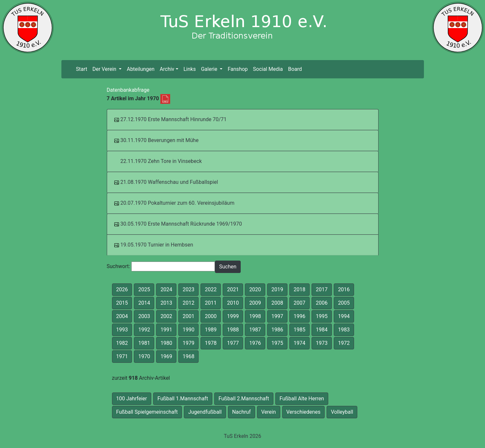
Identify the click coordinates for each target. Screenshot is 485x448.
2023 (188, 289)
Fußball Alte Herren (302, 399)
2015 (122, 303)
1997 (277, 316)
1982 (122, 343)
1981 (144, 343)
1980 (166, 343)
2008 (277, 303)
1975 (277, 343)
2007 (299, 303)
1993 (122, 330)
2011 (211, 303)
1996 (299, 316)
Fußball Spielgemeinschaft (147, 412)
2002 (166, 316)
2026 (122, 289)
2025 (144, 289)
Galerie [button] (210, 69)
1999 (233, 316)
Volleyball (342, 412)
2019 (277, 289)
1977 (233, 343)
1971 (122, 356)
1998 (255, 316)
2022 (211, 289)
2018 (299, 289)
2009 (255, 303)
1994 (344, 316)
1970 (144, 356)
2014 (144, 303)
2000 (211, 316)
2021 (233, 289)
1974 (299, 343)
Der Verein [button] (105, 69)
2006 (322, 303)
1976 (255, 343)
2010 (233, 303)
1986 (277, 330)
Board (295, 69)
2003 (144, 316)
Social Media (268, 69)
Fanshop (238, 69)
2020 (255, 289)
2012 (188, 303)
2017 (322, 289)
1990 (188, 330)
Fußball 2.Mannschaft (244, 399)
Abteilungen (141, 69)
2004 (122, 316)
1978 (211, 343)
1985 (299, 330)
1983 (344, 330)
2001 (188, 316)
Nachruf (242, 412)
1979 (188, 343)
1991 (166, 330)
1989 (211, 330)
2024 (166, 289)
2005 (344, 303)
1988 (233, 330)
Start (83, 69)
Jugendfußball (205, 412)
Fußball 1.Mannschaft (183, 399)
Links (190, 69)
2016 (344, 289)
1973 (322, 343)
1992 (144, 330)
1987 (255, 330)
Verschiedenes (304, 412)
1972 (344, 343)
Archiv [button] (167, 69)
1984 (322, 330)
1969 (166, 356)
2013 (166, 303)
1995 (322, 316)
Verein (269, 412)
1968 (188, 356)
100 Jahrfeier (132, 399)
